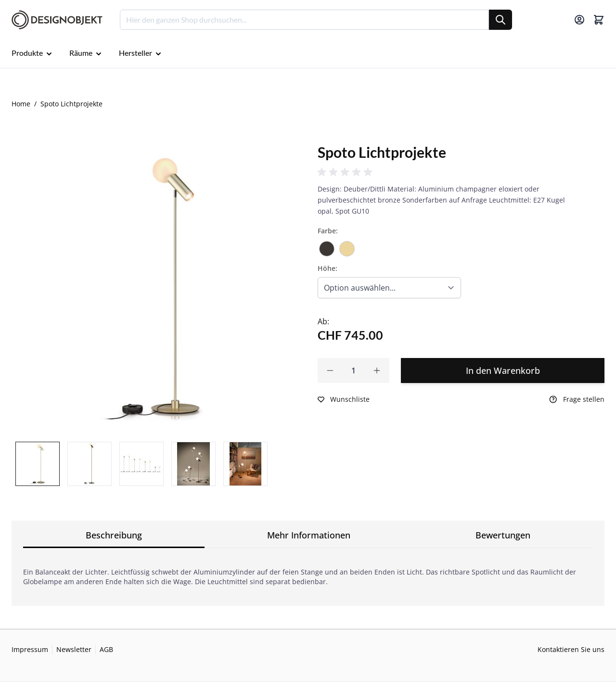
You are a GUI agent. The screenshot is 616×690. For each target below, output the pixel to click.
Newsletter (74, 649)
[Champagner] (347, 245)
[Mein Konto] (579, 20)
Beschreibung (114, 535)
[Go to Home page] (57, 20)
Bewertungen (503, 535)
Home (21, 104)
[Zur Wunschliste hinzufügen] (344, 399)
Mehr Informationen (309, 535)
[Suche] (500, 20)
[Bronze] (327, 245)
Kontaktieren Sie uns (571, 649)
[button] (346, 172)
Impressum (30, 649)
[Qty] (353, 371)
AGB (106, 649)
